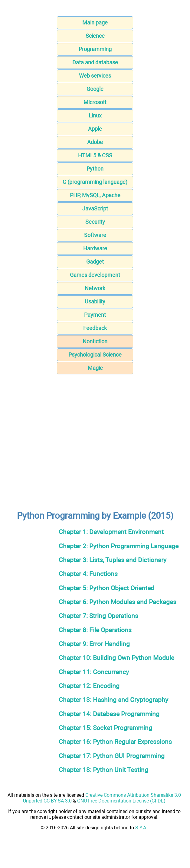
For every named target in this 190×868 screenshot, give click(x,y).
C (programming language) (95, 182)
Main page (95, 22)
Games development (95, 275)
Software (95, 235)
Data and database (95, 62)
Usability (95, 301)
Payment (95, 315)
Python (95, 169)
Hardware (95, 248)
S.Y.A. (141, 828)
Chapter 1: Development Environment (111, 532)
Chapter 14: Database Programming (109, 714)
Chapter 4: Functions (88, 574)
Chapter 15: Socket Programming (105, 728)
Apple (95, 129)
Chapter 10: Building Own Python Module (116, 658)
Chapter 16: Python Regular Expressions (115, 742)
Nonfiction (95, 341)
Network (95, 288)
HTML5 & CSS (95, 155)
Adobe (95, 142)
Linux (95, 115)
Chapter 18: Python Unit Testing (103, 770)
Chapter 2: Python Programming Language (119, 546)
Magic (95, 368)
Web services (95, 76)
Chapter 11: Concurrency (94, 672)
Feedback (95, 328)
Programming (95, 49)
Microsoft (95, 102)
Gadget (95, 262)
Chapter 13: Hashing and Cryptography (113, 700)
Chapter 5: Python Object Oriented (106, 588)
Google (95, 89)
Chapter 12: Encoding (89, 686)
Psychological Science (95, 355)
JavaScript (95, 208)
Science (95, 36)
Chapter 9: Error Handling (94, 644)
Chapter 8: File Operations (95, 630)
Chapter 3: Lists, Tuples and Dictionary (113, 560)
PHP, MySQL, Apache (95, 195)
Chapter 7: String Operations (98, 616)
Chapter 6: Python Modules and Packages (118, 602)
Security (95, 222)
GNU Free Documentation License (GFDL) (121, 801)
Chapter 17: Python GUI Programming (112, 756)
